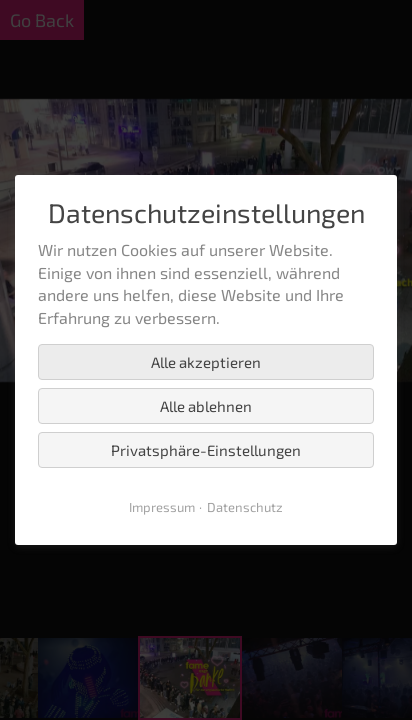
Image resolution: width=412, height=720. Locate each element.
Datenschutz (245, 507)
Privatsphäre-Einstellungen (206, 450)
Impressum (162, 507)
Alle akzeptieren (206, 362)
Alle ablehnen (206, 406)
